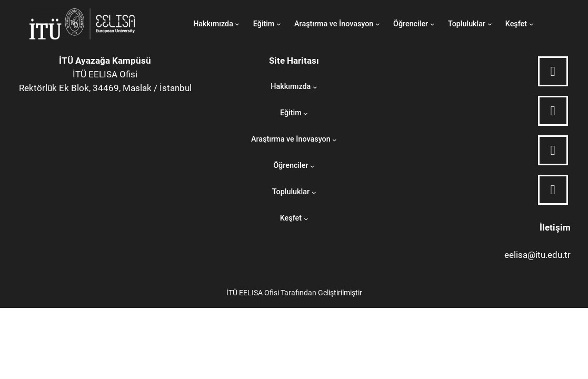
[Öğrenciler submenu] (432, 24)
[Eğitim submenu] (279, 24)
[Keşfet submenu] (531, 24)
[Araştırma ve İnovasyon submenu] (378, 24)
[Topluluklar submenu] (490, 24)
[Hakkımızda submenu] (237, 24)
